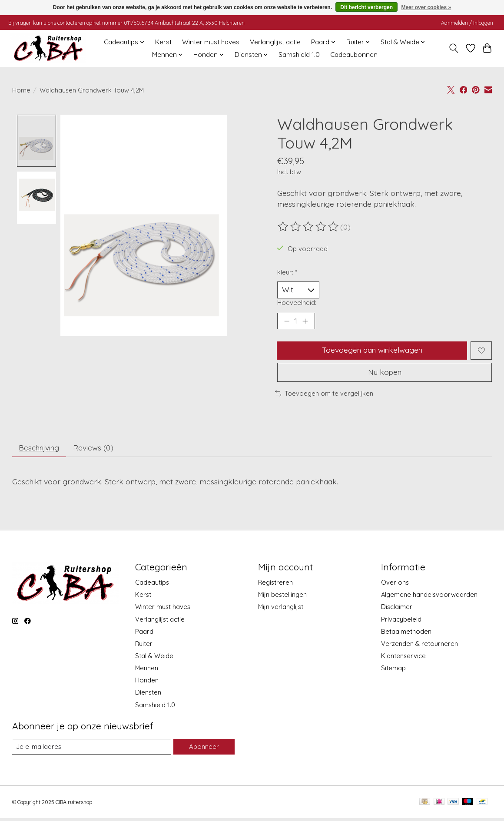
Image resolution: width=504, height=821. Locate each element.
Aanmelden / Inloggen (467, 23)
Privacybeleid (401, 622)
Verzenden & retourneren (419, 646)
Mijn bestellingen (282, 598)
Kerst (163, 42)
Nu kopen (385, 374)
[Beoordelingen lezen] (309, 227)
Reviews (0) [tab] (96, 450)
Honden (147, 683)
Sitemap (393, 671)
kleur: (287, 272)
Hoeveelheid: (297, 303)
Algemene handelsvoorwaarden (429, 598)
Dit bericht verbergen (366, 7)
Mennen (147, 671)
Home (21, 90)
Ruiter (144, 646)
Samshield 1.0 (299, 55)
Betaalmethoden (406, 634)
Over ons (395, 585)
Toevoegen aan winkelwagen (372, 351)
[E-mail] (92, 750)
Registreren (275, 585)
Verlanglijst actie (275, 42)
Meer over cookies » (426, 7)
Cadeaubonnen (354, 55)
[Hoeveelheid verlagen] (287, 321)
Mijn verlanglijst (281, 610)
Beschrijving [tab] (40, 450)
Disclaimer (397, 610)
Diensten (148, 695)
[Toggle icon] (453, 48)
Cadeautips (152, 585)
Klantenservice (403, 659)
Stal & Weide (154, 659)
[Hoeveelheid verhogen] (305, 321)
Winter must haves (211, 42)
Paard (144, 634)
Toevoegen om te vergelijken (324, 396)
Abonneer (204, 750)
